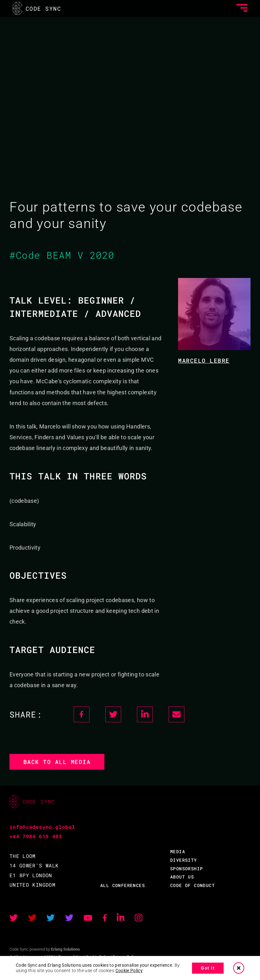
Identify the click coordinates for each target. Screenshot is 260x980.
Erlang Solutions (65, 949)
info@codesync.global (42, 827)
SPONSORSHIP (186, 869)
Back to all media (57, 762)
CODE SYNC (37, 8)
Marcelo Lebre (204, 361)
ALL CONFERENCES (123, 885)
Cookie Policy (129, 971)
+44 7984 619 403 (36, 836)
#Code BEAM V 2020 (62, 255)
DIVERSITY (184, 860)
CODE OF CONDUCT (192, 885)
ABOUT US (182, 877)
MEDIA (178, 851)
